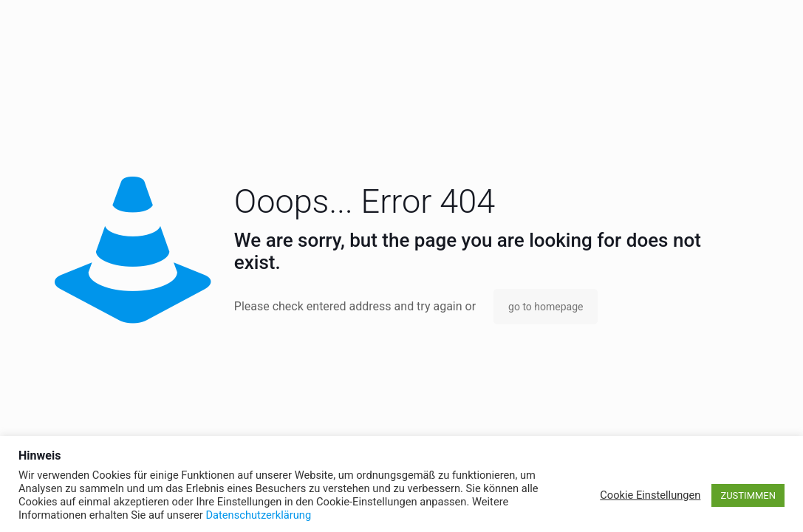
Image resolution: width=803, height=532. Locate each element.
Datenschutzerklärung (258, 515)
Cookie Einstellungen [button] (650, 495)
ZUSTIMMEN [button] (748, 495)
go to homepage (546, 307)
